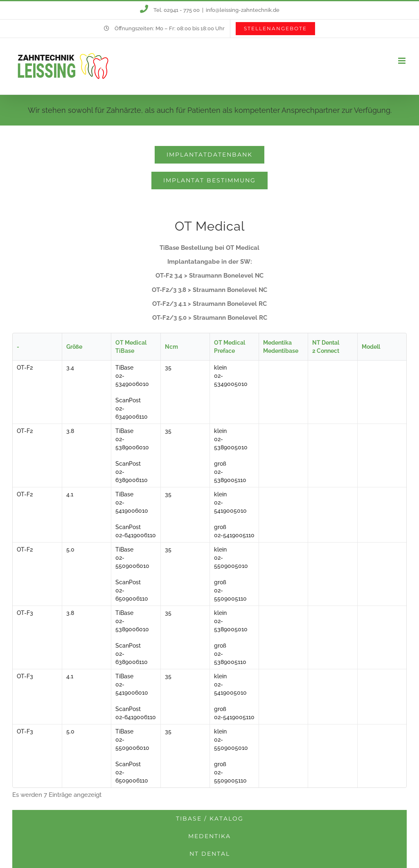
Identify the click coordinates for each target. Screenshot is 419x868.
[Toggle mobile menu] (402, 61)
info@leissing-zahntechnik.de (243, 10)
